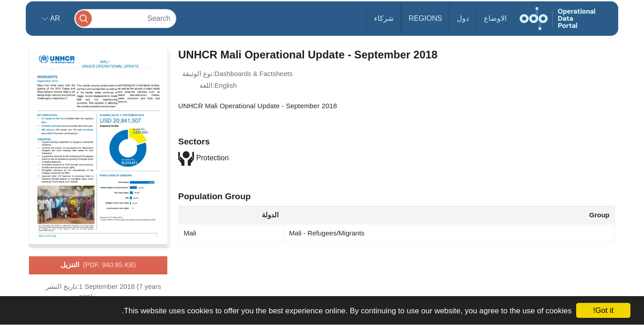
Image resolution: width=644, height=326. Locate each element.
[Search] (125, 18)
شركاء (384, 18)
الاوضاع (495, 18)
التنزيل (98, 265)
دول (463, 18)
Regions (426, 18)
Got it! (603, 310)
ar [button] (54, 18)
